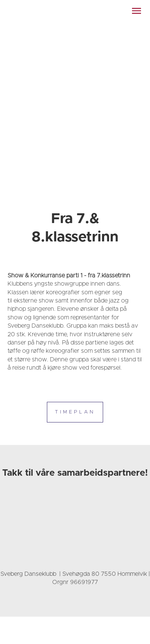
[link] (54, 11)
